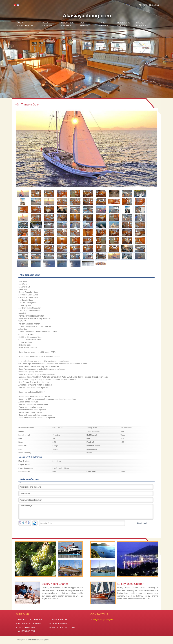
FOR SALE (103, 24)
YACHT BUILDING (59, 623)
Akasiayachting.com (87, 16)
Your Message (86, 512)
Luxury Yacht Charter (55, 584)
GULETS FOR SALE (27, 631)
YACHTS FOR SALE (27, 627)
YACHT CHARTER (25, 24)
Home (144, 5)
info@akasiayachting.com (103, 620)
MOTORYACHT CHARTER (30, 623)
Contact (156, 5)
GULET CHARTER (59, 620)
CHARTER (47, 24)
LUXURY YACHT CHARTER (30, 620)
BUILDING (85, 24)
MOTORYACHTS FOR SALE (64, 627)
